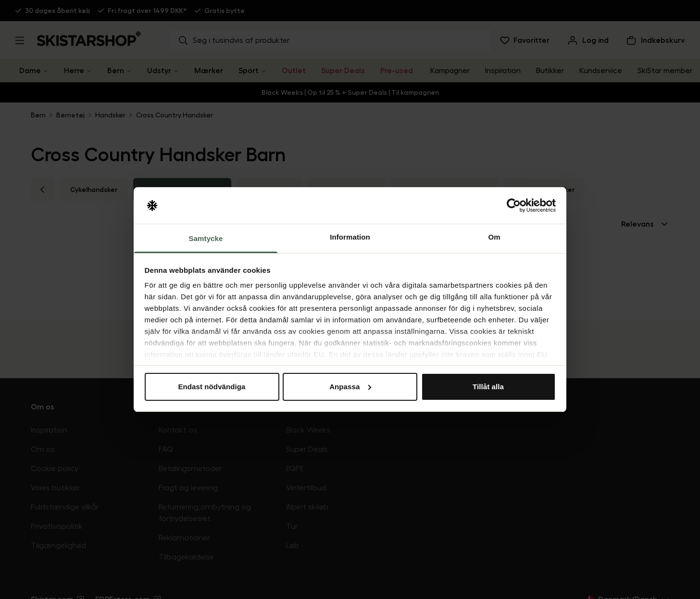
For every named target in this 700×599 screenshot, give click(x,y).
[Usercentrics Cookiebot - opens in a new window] (514, 205)
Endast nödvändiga (212, 387)
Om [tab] (494, 237)
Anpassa (350, 387)
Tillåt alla (488, 387)
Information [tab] (350, 237)
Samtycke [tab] (206, 238)
